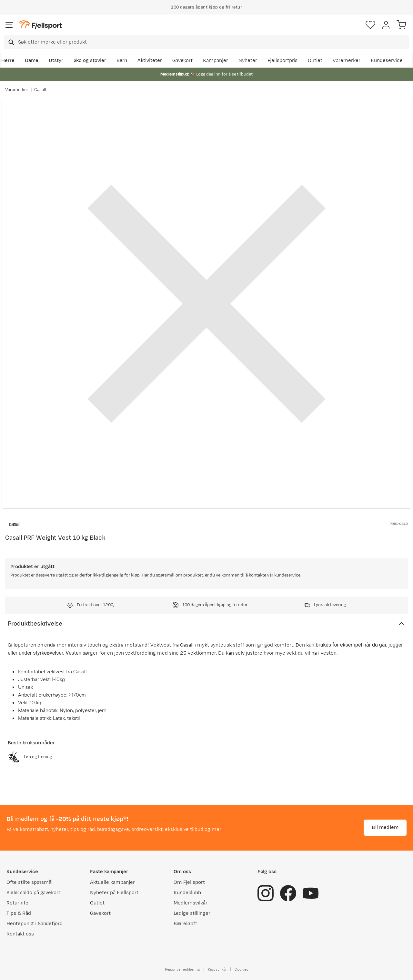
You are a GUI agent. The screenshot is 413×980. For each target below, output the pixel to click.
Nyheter (248, 61)
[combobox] (206, 42)
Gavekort (183, 61)
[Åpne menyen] (9, 25)
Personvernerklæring (182, 969)
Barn (122, 61)
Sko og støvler (90, 61)
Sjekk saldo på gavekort (33, 893)
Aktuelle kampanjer (112, 882)
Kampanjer (216, 61)
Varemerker (347, 61)
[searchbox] (213, 42)
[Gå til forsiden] (40, 25)
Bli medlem (385, 827)
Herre (8, 61)
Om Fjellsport (189, 882)
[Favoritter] (370, 25)
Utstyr (56, 61)
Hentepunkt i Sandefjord (35, 924)
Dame (32, 61)
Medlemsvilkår (191, 903)
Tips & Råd (19, 913)
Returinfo (17, 903)
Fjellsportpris (283, 61)
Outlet (315, 61)
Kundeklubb (187, 893)
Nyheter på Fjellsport (114, 893)
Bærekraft (185, 924)
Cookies (242, 969)
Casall (40, 90)
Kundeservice (387, 61)
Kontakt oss (20, 934)
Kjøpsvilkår (217, 969)
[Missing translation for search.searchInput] (11, 42)
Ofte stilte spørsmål (30, 882)
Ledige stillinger (192, 913)
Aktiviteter (150, 61)
